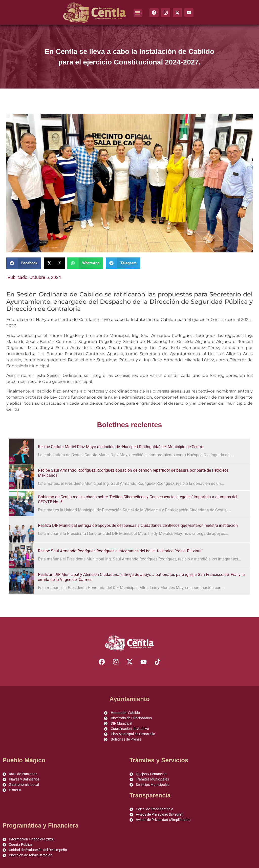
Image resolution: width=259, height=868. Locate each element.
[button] (138, 13)
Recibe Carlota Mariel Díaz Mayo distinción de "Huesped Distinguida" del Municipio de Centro (121, 447)
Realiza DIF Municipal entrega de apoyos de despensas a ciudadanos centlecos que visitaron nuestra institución (138, 525)
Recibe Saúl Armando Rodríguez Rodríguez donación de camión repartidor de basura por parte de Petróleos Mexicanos (133, 473)
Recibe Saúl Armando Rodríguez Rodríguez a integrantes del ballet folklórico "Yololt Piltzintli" (120, 551)
